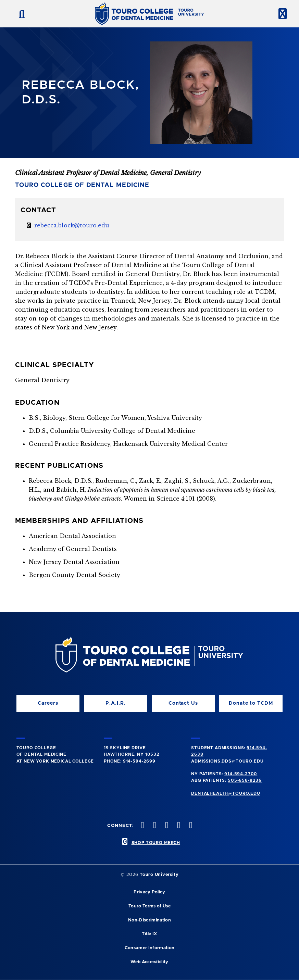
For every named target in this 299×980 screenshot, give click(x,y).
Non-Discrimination (149, 920)
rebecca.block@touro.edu (72, 225)
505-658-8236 (245, 780)
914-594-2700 (241, 774)
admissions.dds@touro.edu (227, 761)
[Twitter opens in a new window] (178, 826)
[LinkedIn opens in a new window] (166, 826)
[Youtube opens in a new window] (190, 826)
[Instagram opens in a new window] (142, 826)
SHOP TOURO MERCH (156, 843)
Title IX (149, 934)
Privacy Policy (149, 892)
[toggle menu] (280, 14)
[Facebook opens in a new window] (154, 826)
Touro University (159, 875)
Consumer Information (149, 948)
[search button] (19, 14)
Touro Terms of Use (149, 906)
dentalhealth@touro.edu (226, 793)
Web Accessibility (149, 962)
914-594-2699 (139, 761)
